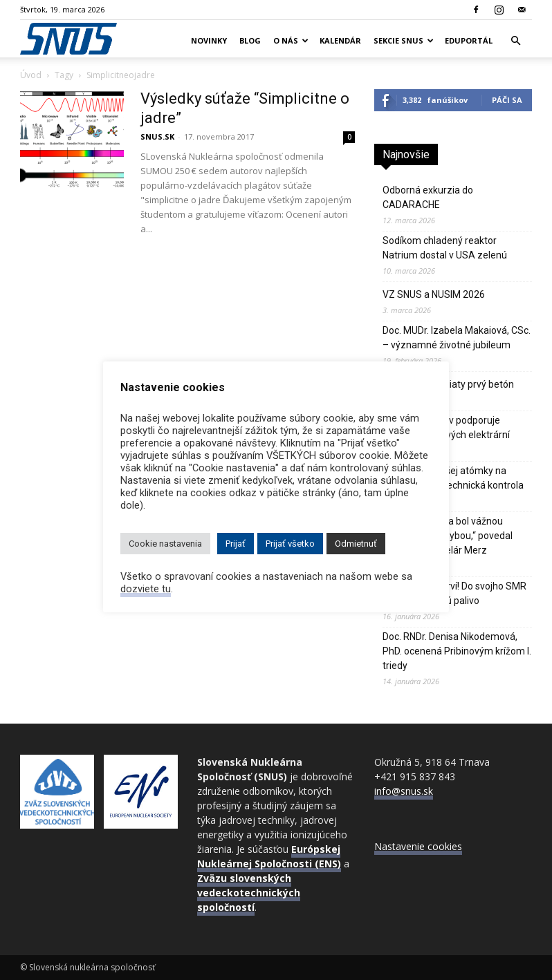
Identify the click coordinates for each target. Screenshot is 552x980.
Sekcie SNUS (404, 40)
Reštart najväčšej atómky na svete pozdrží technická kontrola (453, 478)
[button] (515, 41)
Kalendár (340, 40)
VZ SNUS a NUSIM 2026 (434, 294)
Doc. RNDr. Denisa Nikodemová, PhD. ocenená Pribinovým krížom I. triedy (457, 651)
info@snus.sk (404, 791)
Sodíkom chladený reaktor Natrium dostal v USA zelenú (445, 248)
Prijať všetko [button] (290, 544)
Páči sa (507, 100)
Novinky (209, 40)
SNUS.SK (157, 136)
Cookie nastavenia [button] (165, 544)
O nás (291, 40)
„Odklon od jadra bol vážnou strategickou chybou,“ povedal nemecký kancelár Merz (448, 536)
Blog (250, 40)
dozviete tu (146, 589)
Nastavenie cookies (418, 846)
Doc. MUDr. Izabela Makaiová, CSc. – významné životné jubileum (457, 338)
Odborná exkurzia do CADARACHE (428, 197)
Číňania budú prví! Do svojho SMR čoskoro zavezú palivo (454, 593)
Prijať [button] (236, 544)
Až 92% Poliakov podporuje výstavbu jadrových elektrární (446, 427)
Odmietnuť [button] (356, 544)
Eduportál (469, 40)
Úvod (31, 75)
